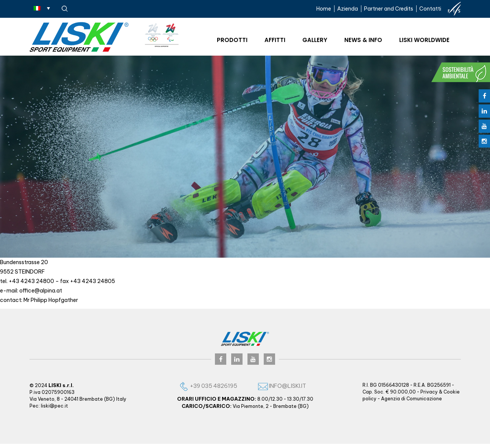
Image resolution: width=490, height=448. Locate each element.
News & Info (363, 40)
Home (324, 9)
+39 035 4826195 (208, 386)
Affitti (275, 40)
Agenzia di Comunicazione (411, 399)
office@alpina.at (41, 291)
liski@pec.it (54, 406)
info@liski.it (282, 386)
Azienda (348, 9)
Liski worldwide (424, 40)
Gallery (315, 40)
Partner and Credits (389, 9)
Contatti (430, 9)
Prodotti (232, 40)
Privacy (429, 392)
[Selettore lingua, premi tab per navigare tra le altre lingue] (42, 8)
